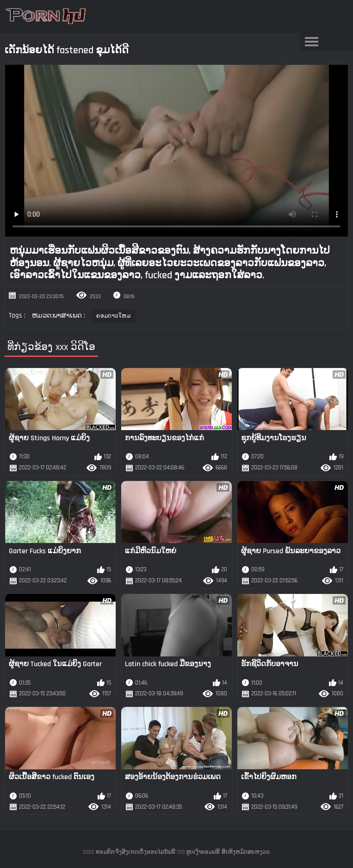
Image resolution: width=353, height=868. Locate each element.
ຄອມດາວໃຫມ (113, 316)
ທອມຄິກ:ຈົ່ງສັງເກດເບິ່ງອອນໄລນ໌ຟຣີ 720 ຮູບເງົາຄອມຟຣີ (158, 852)
